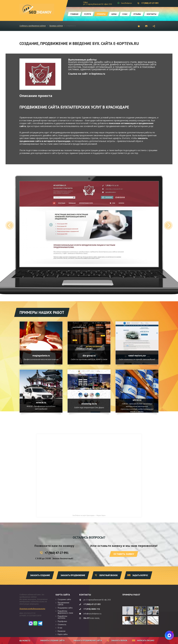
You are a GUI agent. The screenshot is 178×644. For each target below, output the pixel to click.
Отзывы (137, 14)
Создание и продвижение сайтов (33, 26)
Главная (74, 14)
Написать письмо (143, 641)
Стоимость (62, 624)
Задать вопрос (138, 575)
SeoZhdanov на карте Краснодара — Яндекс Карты (89, 516)
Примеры (101, 14)
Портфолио (62, 621)
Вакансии (62, 631)
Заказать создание (40, 575)
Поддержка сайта (65, 608)
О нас (125, 14)
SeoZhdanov (126, 3)
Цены (114, 14)
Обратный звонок (106, 575)
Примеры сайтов (56, 26)
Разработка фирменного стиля (65, 612)
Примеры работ (131, 595)
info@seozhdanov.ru (92, 614)
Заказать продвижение (73, 575)
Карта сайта (63, 595)
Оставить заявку (124, 554)
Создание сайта (64, 599)
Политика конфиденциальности (32, 609)
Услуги (88, 14)
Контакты (152, 14)
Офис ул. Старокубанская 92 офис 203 (98, 3)
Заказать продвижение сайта (86, 641)
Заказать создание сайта (50, 641)
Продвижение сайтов (63, 603)
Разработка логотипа (62, 617)
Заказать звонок (117, 641)
